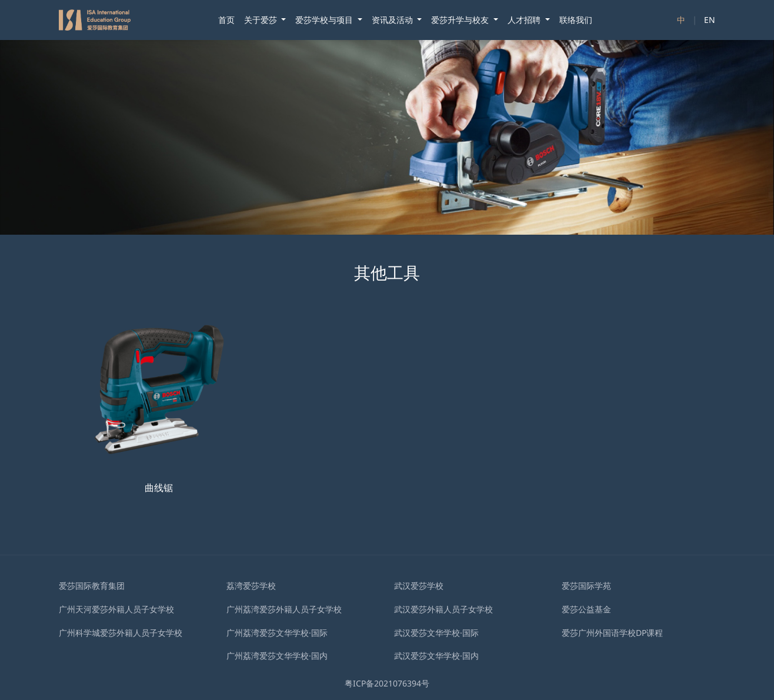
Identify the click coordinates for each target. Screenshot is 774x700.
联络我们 (576, 20)
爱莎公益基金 (586, 609)
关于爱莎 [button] (262, 20)
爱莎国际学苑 (586, 586)
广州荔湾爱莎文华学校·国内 (277, 656)
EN (710, 20)
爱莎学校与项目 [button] (325, 20)
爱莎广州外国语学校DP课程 (612, 633)
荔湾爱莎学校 (251, 586)
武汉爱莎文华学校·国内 (436, 656)
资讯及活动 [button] (393, 20)
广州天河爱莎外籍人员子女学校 (116, 609)
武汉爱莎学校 (419, 586)
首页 (226, 20)
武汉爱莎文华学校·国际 (436, 633)
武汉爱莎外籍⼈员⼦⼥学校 (443, 609)
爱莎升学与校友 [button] (461, 20)
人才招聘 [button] (525, 20)
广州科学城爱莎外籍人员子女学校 (121, 633)
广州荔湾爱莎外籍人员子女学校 (284, 609)
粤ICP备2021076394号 (387, 683)
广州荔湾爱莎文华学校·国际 (277, 633)
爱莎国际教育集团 (92, 586)
